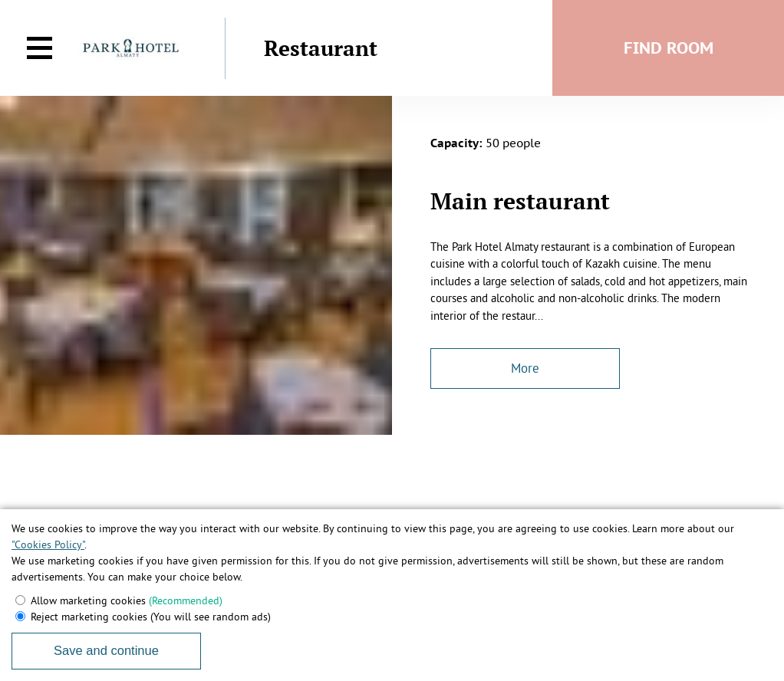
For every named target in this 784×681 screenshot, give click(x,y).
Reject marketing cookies (151, 617)
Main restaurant (520, 201)
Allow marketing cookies (127, 600)
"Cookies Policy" (48, 544)
